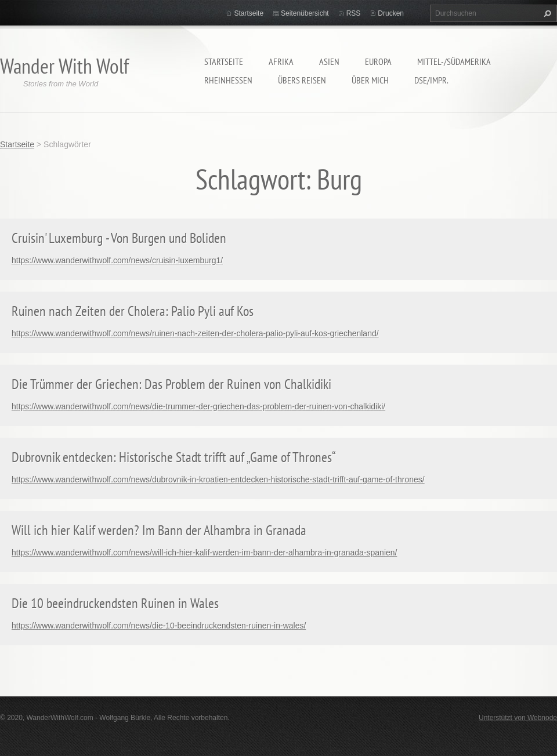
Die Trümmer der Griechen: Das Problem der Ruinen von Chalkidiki (171, 384)
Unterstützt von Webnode (518, 718)
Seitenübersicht (305, 13)
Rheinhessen (228, 80)
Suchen (546, 13)
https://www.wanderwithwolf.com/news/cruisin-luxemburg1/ (117, 260)
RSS (354, 13)
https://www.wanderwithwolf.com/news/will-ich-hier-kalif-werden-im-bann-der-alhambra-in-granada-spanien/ (204, 553)
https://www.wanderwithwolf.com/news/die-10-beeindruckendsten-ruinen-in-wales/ (159, 626)
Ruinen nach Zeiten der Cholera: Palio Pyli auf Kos (133, 311)
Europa (378, 61)
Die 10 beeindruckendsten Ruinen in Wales (115, 603)
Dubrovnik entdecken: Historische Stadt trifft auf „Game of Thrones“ (174, 457)
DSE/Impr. (431, 80)
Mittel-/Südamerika (454, 61)
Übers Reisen (302, 80)
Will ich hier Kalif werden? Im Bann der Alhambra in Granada (159, 530)
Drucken (391, 13)
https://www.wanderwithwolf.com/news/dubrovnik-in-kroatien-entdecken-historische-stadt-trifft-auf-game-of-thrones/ (218, 479)
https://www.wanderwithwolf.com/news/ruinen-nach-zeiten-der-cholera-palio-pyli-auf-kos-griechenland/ (195, 333)
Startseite (224, 61)
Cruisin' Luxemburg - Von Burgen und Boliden (119, 238)
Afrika (281, 61)
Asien (329, 61)
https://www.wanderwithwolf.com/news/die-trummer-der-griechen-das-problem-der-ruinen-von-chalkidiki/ (198, 406)
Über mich (370, 80)
